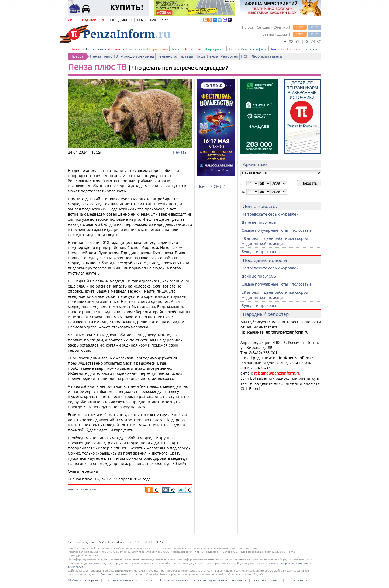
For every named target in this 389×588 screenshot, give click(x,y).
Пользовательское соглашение (129, 580)
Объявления (96, 49)
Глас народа (136, 49)
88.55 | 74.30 (303, 41)
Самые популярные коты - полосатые (277, 230)
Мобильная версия (83, 580)
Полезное (277, 49)
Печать (180, 152)
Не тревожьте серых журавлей (270, 214)
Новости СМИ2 (211, 186)
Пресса (233, 49)
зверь (87, 489)
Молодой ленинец (137, 56)
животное (75, 489)
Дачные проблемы (259, 222)
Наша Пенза (207, 56)
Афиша (262, 49)
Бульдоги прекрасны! (261, 252)
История (247, 49)
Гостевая (310, 49)
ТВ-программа (214, 49)
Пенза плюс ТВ (104, 56)
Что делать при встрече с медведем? (180, 68)
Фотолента (192, 49)
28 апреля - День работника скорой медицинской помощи (275, 241)
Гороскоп (294, 49)
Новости (77, 49)
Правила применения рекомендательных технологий (203, 580)
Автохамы (116, 49)
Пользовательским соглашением (122, 574)
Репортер (229, 56)
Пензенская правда (175, 56)
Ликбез (176, 49)
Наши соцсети (298, 580)
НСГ (244, 56)
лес (94, 489)
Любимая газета (267, 56)
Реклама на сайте (266, 580)
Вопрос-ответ (158, 49)
